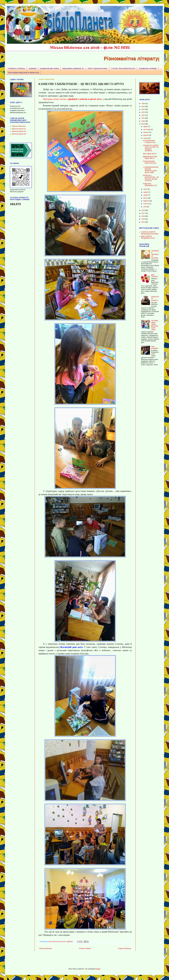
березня (146, 201)
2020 (143, 121)
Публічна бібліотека (19, 126)
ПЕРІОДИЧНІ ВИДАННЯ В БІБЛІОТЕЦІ (24, 73)
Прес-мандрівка (155, 347)
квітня (146, 198)
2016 (143, 216)
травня (146, 195)
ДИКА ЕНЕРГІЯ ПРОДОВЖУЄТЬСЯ (148, 237)
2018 (143, 210)
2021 (143, 118)
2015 (143, 219)
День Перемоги (155, 276)
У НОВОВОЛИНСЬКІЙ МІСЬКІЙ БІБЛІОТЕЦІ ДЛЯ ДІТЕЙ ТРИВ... (151, 170)
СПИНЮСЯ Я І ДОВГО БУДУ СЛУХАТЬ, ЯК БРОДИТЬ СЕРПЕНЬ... (151, 148)
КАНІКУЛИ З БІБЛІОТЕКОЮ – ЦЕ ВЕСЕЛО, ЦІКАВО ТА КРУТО (151, 178)
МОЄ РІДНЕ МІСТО (150, 154)
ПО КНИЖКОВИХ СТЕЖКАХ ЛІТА (149, 142)
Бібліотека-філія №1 (19, 129)
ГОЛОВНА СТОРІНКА (17, 69)
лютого (146, 204)
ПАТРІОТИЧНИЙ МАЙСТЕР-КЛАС (150, 162)
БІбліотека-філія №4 (19, 134)
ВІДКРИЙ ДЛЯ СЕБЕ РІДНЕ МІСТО (150, 158)
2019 (143, 124)
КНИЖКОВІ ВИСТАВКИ (49, 69)
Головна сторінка (85, 948)
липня (146, 189)
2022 (143, 115)
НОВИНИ (32, 69)
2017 (143, 213)
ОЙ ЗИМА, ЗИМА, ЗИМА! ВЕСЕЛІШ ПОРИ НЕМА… (155, 325)
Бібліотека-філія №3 (19, 131)
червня (146, 192)
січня (145, 207)
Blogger (98, 969)
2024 (143, 109)
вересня (146, 135)
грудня (146, 126)
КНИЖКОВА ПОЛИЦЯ (148, 69)
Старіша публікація (124, 948)
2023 (143, 112)
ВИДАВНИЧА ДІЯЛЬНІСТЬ (73, 69)
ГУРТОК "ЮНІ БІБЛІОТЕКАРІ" (123, 69)
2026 (143, 104)
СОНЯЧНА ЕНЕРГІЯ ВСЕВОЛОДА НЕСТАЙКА (150, 233)
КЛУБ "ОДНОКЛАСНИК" (98, 69)
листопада (147, 129)
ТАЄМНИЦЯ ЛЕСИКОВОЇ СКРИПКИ (155, 254)
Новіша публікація (45, 948)
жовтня (146, 132)
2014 (143, 222)
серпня (146, 138)
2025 (143, 107)
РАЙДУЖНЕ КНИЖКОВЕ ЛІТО (150, 185)
